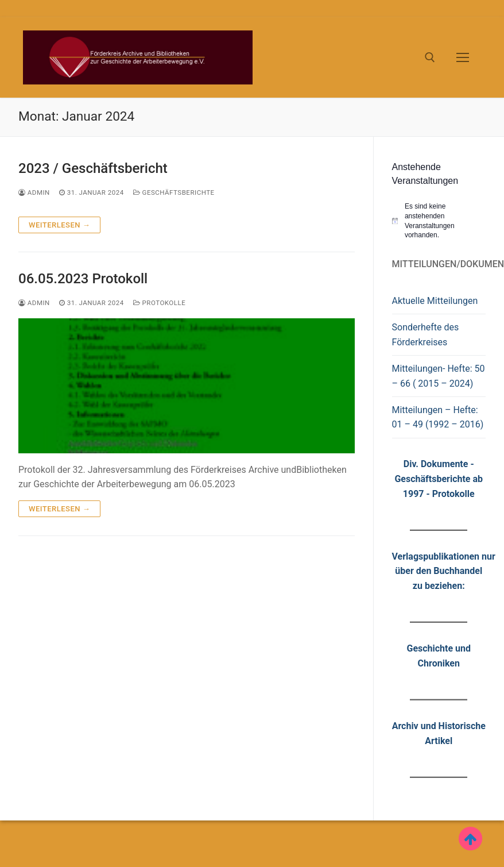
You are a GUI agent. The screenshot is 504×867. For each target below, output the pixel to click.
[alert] (439, 221)
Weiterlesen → (59, 225)
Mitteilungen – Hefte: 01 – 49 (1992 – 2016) (438, 417)
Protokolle (160, 303)
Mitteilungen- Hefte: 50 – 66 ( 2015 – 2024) (439, 376)
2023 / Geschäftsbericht (93, 168)
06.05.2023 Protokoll (83, 279)
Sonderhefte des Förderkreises (426, 335)
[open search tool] (430, 57)
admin (34, 192)
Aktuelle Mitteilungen (435, 301)
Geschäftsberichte (174, 192)
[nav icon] (463, 57)
